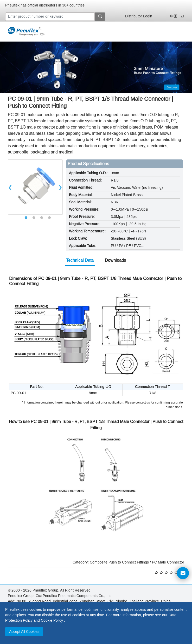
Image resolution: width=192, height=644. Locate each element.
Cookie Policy (52, 620)
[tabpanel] (35, 187)
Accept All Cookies (24, 632)
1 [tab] (26, 218)
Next (60, 187)
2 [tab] (34, 218)
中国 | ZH (178, 16)
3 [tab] (42, 218)
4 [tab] (49, 218)
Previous (10, 187)
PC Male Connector (168, 562)
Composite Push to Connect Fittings (119, 562)
